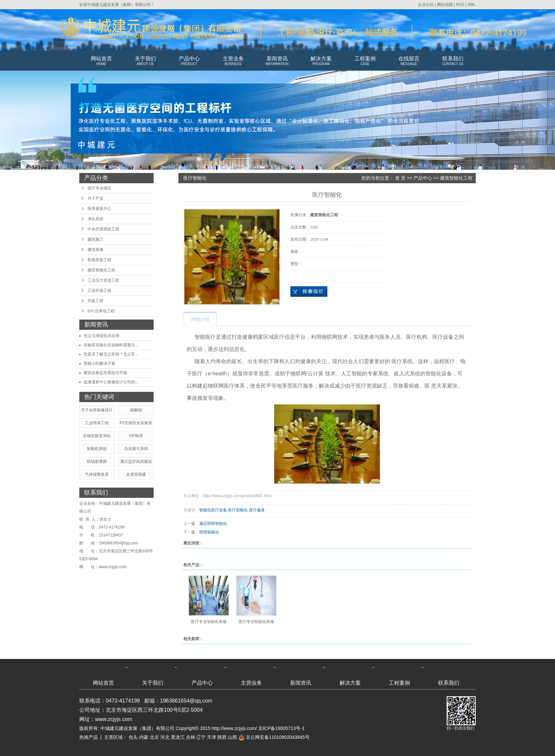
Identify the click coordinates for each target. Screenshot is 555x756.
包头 (133, 737)
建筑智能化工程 (101, 270)
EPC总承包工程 (101, 311)
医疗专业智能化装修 (209, 622)
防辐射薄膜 (97, 462)
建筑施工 (95, 239)
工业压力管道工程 (103, 280)
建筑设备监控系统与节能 (105, 373)
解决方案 (321, 61)
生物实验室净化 (97, 436)
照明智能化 (209, 532)
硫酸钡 (136, 410)
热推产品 (89, 737)
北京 (154, 737)
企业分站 (426, 5)
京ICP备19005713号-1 (281, 728)
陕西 (222, 737)
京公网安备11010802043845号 (274, 737)
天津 (211, 737)
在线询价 (309, 292)
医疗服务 (257, 510)
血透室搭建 (136, 474)
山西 (233, 737)
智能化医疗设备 (213, 510)
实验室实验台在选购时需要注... (111, 345)
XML (472, 5)
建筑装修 (95, 250)
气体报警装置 (97, 474)
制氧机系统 (97, 449)
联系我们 (453, 61)
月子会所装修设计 (97, 410)
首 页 (400, 178)
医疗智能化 (238, 510)
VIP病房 (136, 436)
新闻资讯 (277, 61)
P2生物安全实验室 (136, 423)
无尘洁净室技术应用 (101, 336)
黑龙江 (178, 737)
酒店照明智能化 (213, 524)
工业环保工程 (99, 291)
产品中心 (189, 61)
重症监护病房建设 (136, 462)
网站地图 (445, 5)
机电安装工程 (99, 260)
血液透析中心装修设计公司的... (111, 382)
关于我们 (145, 61)
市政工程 (95, 301)
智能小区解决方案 (99, 363)
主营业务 (233, 61)
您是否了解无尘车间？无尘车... (111, 354)
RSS (460, 5)
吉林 (191, 737)
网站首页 (101, 61)
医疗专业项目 (99, 188)
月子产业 (95, 198)
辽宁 (201, 737)
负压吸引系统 (136, 449)
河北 (165, 737)
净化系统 (95, 219)
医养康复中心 (99, 209)
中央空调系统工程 (103, 229)
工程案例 (365, 61)
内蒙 (144, 737)
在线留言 (409, 61)
